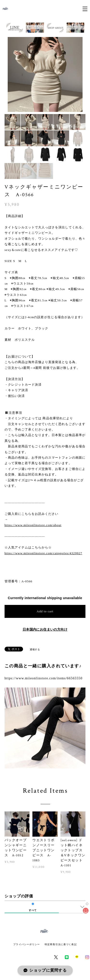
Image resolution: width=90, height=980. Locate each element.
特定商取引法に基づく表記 (61, 944)
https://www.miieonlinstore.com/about (33, 525)
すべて (33, 910)
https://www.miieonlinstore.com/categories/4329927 (43, 553)
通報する (35, 649)
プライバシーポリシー (27, 944)
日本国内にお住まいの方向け (45, 629)
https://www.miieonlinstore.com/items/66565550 (44, 678)
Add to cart (45, 611)
